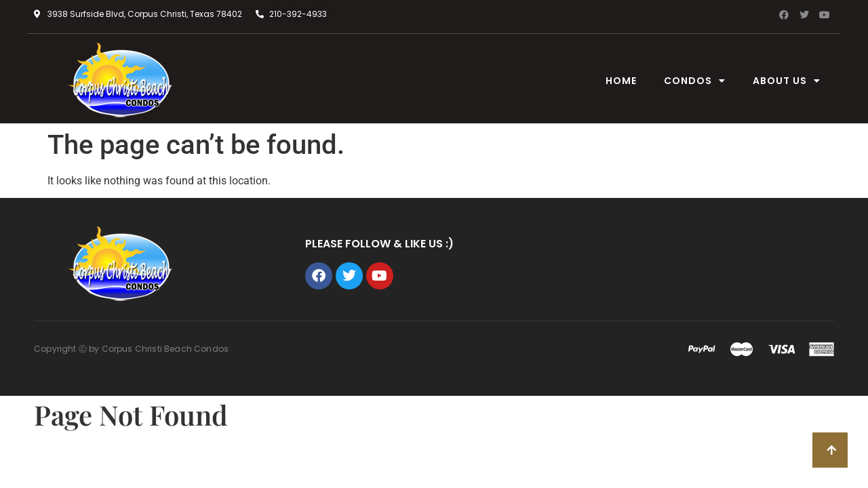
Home (621, 81)
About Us (787, 81)
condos (695, 81)
